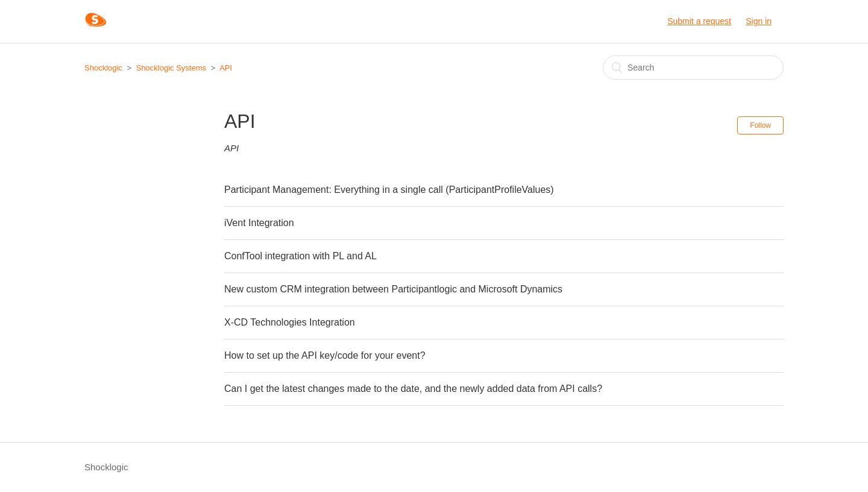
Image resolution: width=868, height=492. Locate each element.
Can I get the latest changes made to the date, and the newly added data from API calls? (413, 389)
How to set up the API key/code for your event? (325, 355)
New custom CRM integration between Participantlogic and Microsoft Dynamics (393, 289)
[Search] (693, 68)
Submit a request (699, 21)
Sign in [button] (759, 21)
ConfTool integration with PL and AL (300, 256)
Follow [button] (760, 125)
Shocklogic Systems (171, 68)
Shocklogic (103, 68)
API (226, 68)
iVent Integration (259, 223)
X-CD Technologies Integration (290, 322)
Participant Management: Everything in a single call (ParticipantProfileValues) (389, 190)
